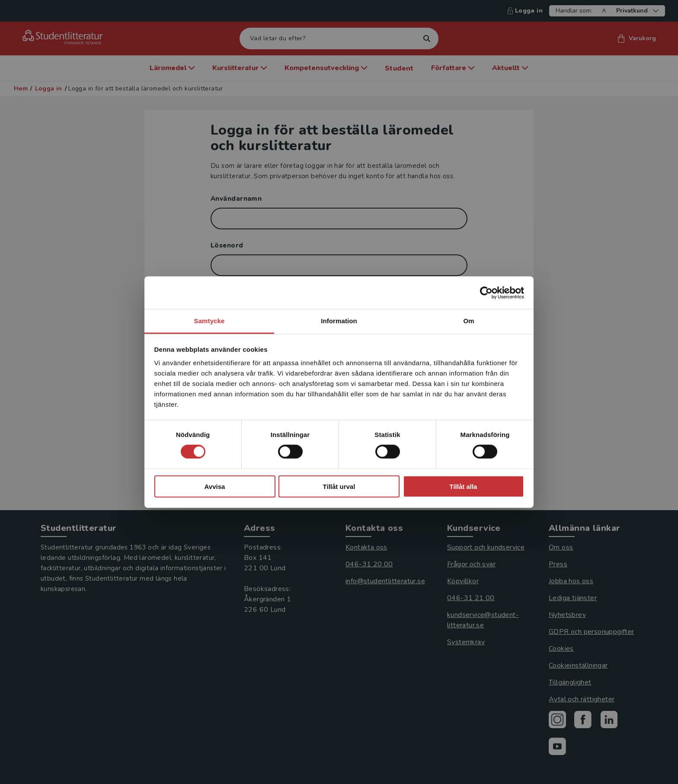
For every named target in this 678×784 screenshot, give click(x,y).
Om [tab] (469, 321)
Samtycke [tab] (209, 321)
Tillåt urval (339, 487)
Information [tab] (339, 321)
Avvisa (215, 487)
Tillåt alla (464, 487)
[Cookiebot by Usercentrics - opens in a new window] (486, 292)
